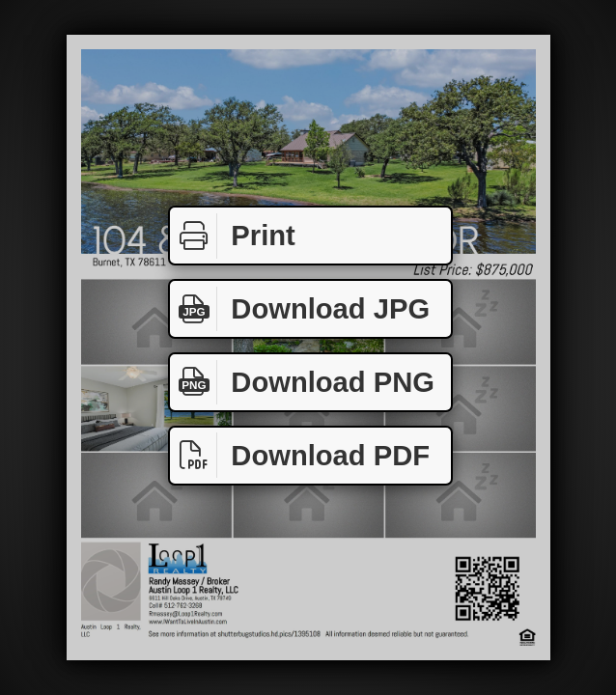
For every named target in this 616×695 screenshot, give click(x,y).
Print (233, 236)
